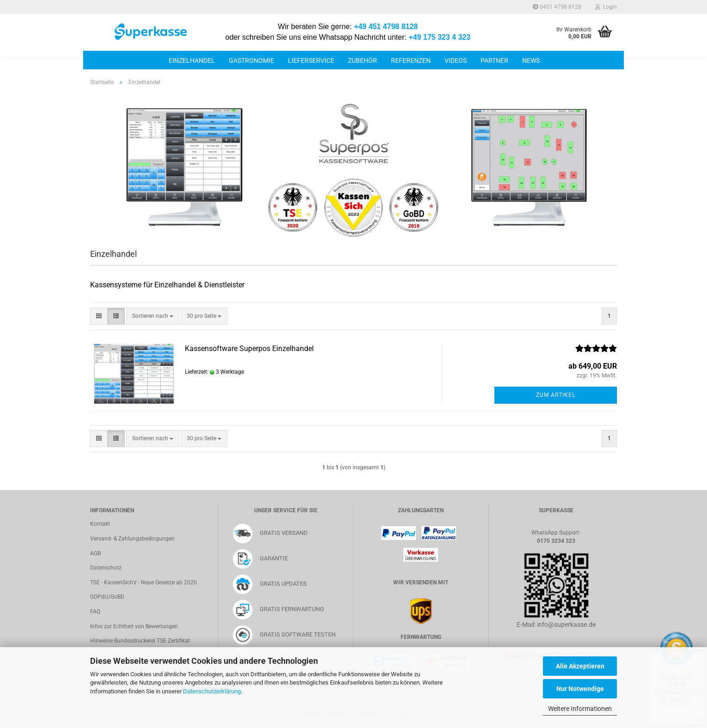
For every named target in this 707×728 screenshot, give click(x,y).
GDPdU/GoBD (107, 597)
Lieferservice (311, 61)
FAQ (95, 612)
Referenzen (411, 61)
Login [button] (606, 7)
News (531, 61)
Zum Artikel (556, 395)
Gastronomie (251, 61)
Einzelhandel (192, 61)
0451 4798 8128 (557, 7)
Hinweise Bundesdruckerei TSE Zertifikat (140, 641)
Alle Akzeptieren (580, 666)
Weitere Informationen (580, 709)
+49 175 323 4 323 (439, 37)
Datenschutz (106, 568)
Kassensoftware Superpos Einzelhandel (249, 349)
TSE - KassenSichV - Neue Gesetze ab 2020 (143, 582)
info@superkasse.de (566, 625)
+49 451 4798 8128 (386, 27)
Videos (456, 61)
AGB (95, 553)
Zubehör (363, 61)
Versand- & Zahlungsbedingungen (132, 539)
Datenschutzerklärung (212, 691)
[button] (99, 316)
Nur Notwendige (580, 689)
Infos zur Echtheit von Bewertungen (134, 626)
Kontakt (100, 524)
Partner (494, 61)
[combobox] (153, 316)
